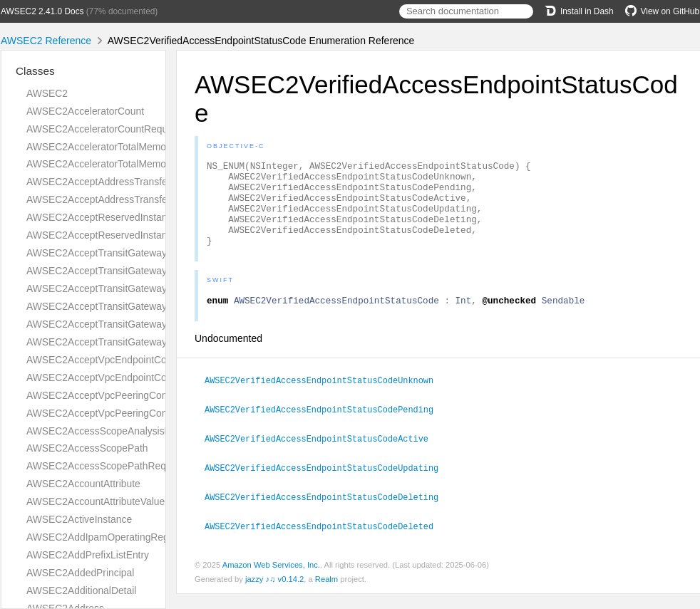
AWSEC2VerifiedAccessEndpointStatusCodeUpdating (328, 484)
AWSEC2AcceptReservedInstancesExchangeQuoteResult (154, 235)
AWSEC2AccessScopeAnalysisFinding (112, 431)
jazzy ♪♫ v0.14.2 (274, 594)
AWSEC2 (47, 93)
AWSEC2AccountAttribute (83, 484)
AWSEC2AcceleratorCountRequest (104, 129)
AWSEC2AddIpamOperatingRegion (104, 537)
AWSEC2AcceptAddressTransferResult (113, 199)
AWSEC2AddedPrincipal (80, 573)
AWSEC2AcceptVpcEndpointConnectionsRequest (136, 360)
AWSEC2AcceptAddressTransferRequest (117, 182)
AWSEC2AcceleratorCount (85, 111)
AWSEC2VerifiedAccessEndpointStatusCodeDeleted (325, 541)
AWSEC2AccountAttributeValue (96, 501)
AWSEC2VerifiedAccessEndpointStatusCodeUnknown (325, 399)
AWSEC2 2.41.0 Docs (42, 11)
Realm (326, 594)
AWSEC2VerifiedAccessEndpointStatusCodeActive (323, 456)
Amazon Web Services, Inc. (271, 580)
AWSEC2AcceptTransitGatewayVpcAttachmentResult (144, 342)
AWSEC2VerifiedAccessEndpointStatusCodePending (325, 427)
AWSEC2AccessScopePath (87, 448)
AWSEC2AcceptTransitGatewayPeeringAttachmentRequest (157, 288)
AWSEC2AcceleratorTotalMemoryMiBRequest (127, 164)
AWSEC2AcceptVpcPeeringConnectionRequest (131, 395)
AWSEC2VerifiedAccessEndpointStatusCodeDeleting (328, 513)
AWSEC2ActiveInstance (79, 519)
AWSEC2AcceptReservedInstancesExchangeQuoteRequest (158, 217)
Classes (35, 71)
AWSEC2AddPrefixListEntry (88, 555)
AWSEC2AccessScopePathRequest (105, 466)
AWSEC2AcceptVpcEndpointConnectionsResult (132, 378)
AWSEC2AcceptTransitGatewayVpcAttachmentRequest (149, 324)
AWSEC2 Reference (46, 41)
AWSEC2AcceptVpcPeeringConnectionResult (127, 413)
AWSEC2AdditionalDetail (81, 590)
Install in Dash (579, 11)
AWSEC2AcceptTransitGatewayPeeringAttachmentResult (153, 306)
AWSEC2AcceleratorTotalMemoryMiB (109, 147)
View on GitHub (662, 11)
